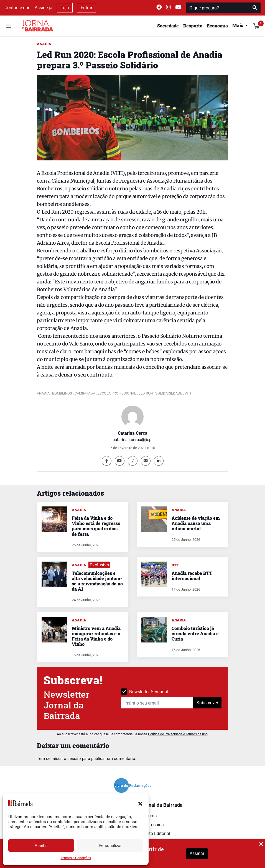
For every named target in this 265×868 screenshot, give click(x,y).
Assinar (197, 853)
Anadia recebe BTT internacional (192, 576)
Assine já (44, 8)
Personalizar (110, 846)
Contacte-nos (17, 8)
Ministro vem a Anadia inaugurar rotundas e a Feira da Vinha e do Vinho (96, 636)
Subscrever (207, 703)
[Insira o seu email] (157, 703)
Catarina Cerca (133, 433)
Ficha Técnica (150, 825)
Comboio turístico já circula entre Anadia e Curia (195, 633)
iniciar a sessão (66, 759)
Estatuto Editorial (153, 834)
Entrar (86, 8)
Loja (65, 8)
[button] (140, 803)
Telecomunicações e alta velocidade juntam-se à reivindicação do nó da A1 (97, 581)
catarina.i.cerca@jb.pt (133, 440)
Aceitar (41, 846)
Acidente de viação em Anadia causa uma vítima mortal (196, 523)
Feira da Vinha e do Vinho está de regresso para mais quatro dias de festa (96, 526)
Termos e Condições (76, 858)
